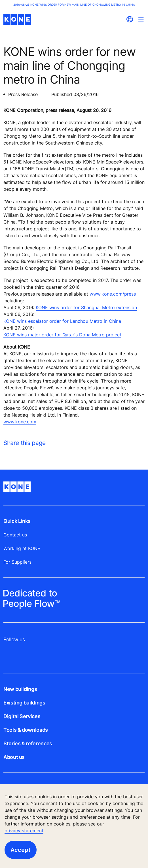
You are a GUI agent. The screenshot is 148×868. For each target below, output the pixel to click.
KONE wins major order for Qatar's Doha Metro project (62, 335)
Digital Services (22, 716)
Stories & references (28, 743)
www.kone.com (20, 422)
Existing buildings (24, 703)
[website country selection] (130, 19)
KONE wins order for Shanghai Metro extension (86, 307)
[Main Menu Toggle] (141, 20)
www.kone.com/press (113, 294)
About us (14, 757)
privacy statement (24, 831)
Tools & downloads (26, 730)
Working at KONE (22, 548)
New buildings (20, 689)
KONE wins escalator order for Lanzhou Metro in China (62, 321)
